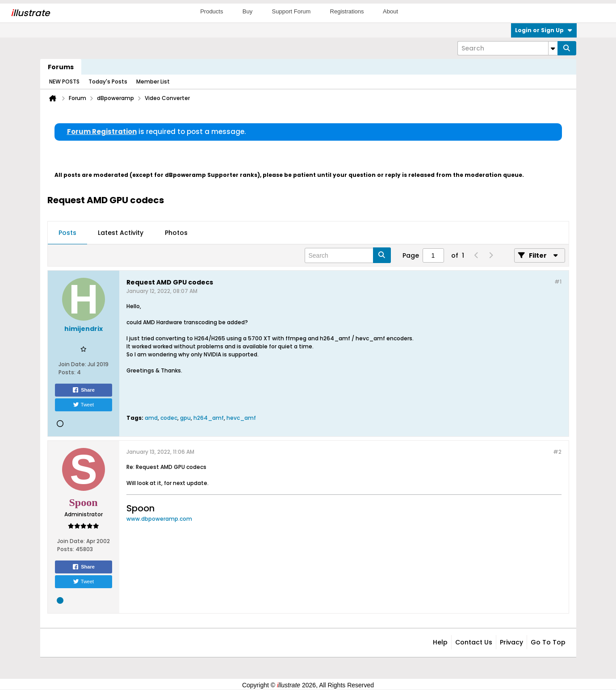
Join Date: (72, 364)
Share (83, 390)
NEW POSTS (64, 82)
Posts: (67, 372)
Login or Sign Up (544, 30)
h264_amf (209, 418)
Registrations (347, 11)
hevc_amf (241, 418)
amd (151, 418)
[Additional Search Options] (553, 48)
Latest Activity (121, 233)
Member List (153, 82)
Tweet (83, 405)
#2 (557, 452)
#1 (558, 282)
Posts (67, 233)
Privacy (511, 642)
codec (169, 418)
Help (440, 642)
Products (212, 11)
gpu (185, 418)
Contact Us (474, 642)
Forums (61, 67)
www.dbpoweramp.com (159, 519)
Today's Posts (108, 82)
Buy (247, 11)
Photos (176, 233)
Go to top (548, 642)
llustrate (30, 13)
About (390, 11)
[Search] (507, 48)
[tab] (67, 233)
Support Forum (291, 11)
